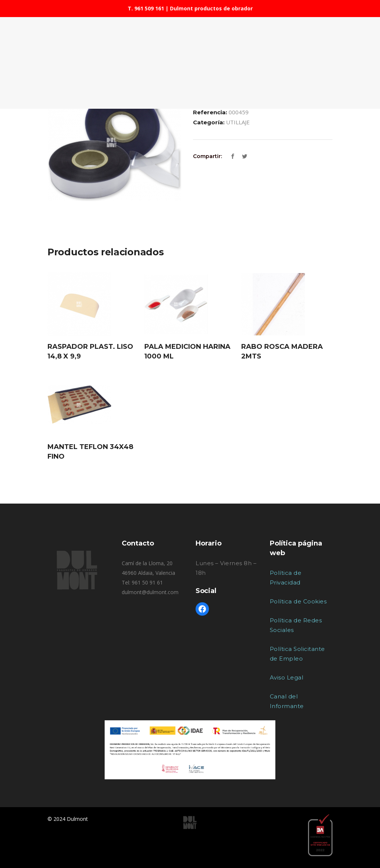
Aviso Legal (287, 677)
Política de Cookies (298, 601)
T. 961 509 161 (146, 8)
